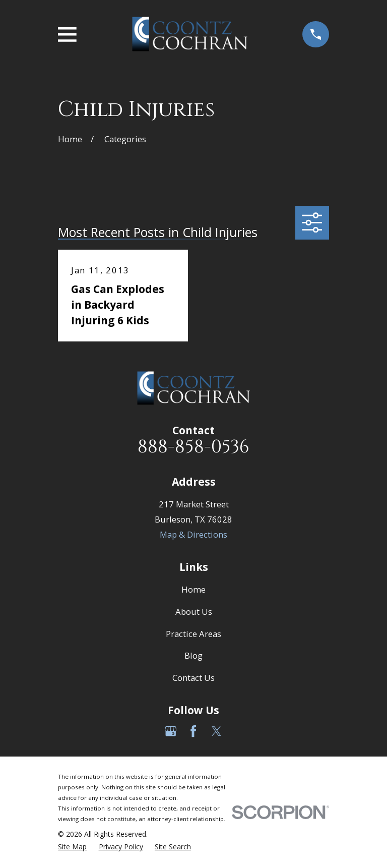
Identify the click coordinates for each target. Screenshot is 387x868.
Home (193, 589)
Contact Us (193, 678)
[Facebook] (193, 731)
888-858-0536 (193, 447)
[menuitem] (72, 847)
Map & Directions (193, 534)
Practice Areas (193, 634)
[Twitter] (216, 731)
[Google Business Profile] (171, 731)
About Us (194, 612)
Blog (193, 655)
